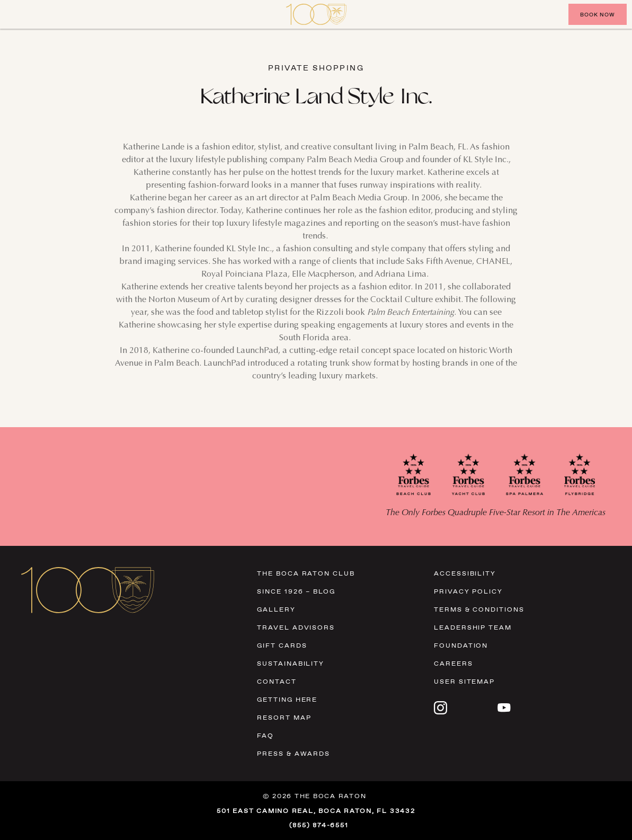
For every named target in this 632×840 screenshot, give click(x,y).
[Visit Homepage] (316, 14)
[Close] (21, 14)
